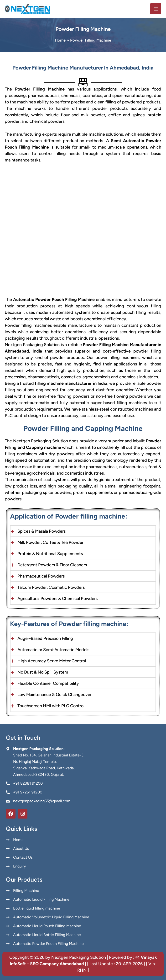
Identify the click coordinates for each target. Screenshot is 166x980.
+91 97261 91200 (28, 792)
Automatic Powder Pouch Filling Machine (54, 301)
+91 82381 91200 (28, 783)
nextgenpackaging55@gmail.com (42, 801)
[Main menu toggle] (156, 10)
